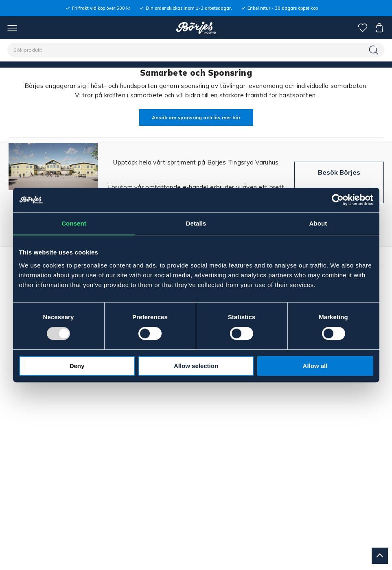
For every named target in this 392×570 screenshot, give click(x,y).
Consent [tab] (74, 223)
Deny (77, 366)
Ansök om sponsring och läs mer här (196, 117)
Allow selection (196, 366)
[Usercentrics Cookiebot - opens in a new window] (338, 200)
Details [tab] (196, 223)
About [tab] (318, 223)
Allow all (315, 366)
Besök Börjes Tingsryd (339, 182)
